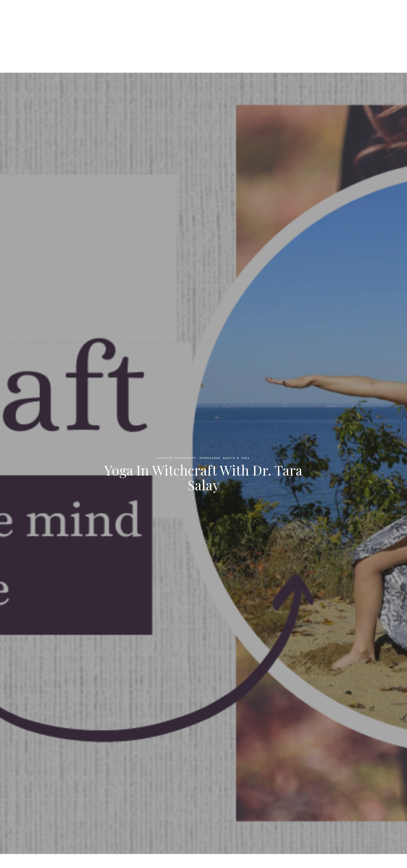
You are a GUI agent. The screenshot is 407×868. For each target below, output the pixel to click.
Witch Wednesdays (204, 13)
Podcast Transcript (177, 458)
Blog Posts (226, 31)
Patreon (197, 31)
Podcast (171, 31)
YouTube (256, 31)
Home (148, 31)
